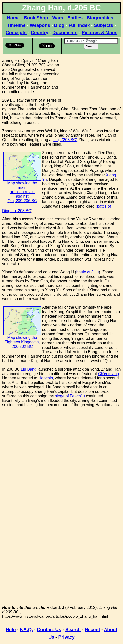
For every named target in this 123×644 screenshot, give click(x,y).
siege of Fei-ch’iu (70, 396)
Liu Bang (29, 369)
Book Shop (36, 18)
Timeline (16, 25)
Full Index (80, 25)
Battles (75, 18)
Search (73, 630)
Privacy (67, 637)
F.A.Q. (26, 630)
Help (11, 630)
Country (40, 33)
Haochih (46, 378)
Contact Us (49, 630)
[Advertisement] (91, 79)
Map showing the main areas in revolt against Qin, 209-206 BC (22, 183)
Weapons (40, 25)
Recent (92, 630)
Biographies (100, 18)
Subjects (104, 25)
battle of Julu (88, 272)
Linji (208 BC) (65, 140)
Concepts (16, 33)
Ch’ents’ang (109, 374)
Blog (59, 25)
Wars (58, 18)
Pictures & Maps (99, 33)
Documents (65, 33)
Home (13, 18)
